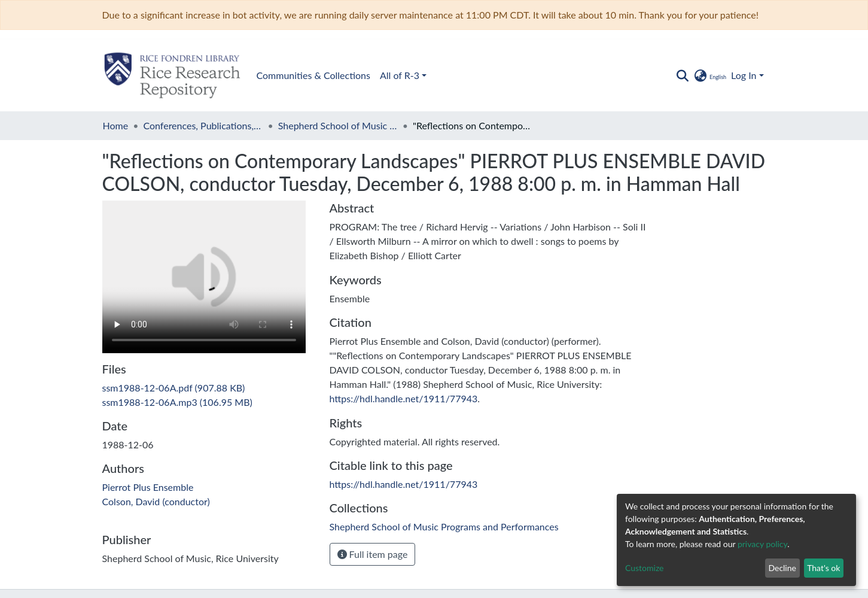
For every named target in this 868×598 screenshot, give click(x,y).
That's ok (823, 568)
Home (116, 125)
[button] (710, 75)
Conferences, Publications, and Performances (203, 125)
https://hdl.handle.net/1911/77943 (404, 398)
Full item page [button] (373, 554)
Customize (645, 568)
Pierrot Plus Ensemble (148, 487)
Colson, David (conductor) (156, 501)
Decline (782, 568)
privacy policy (762, 544)
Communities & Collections (313, 75)
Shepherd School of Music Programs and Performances (338, 125)
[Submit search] (683, 75)
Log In (744, 75)
